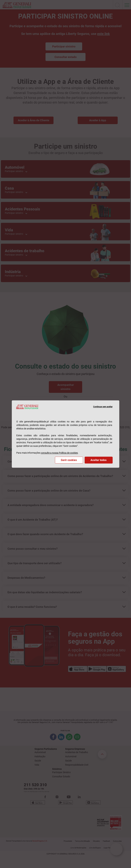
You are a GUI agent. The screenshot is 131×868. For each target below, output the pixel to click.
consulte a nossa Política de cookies (59, 453)
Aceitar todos (98, 460)
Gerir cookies (69, 460)
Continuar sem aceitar (103, 407)
